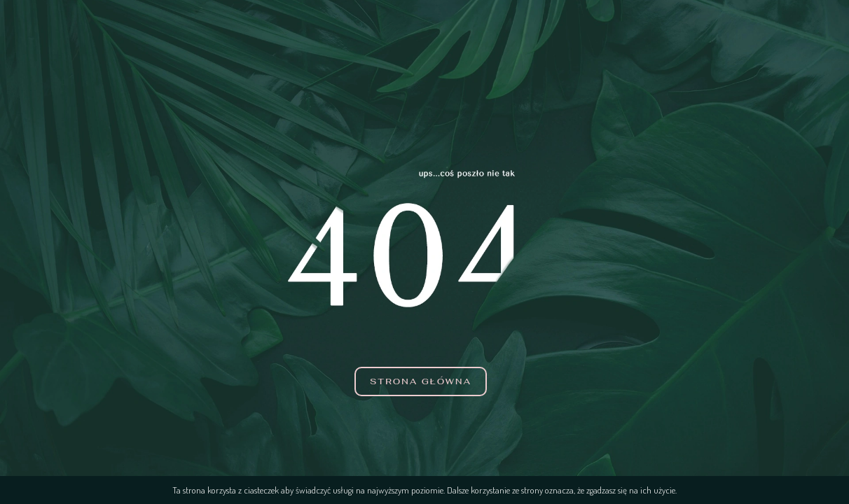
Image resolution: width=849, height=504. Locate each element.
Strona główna (421, 381)
